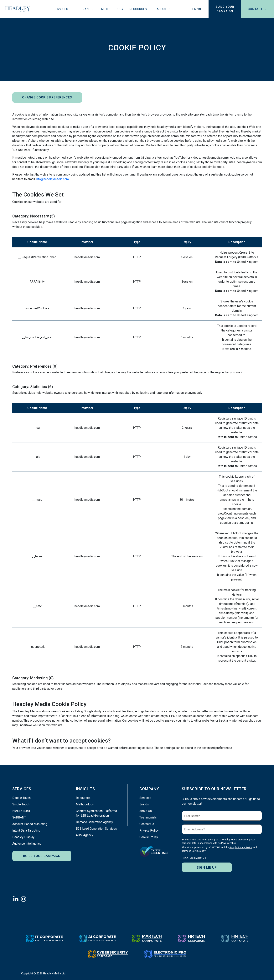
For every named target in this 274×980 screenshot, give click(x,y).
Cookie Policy (149, 837)
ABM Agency (85, 835)
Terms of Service (191, 851)
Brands (87, 9)
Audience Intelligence (27, 844)
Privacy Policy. (229, 843)
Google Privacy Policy (241, 848)
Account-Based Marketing (30, 824)
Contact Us (258, 9)
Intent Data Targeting (26, 831)
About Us (164, 9)
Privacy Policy (149, 831)
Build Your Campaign (42, 856)
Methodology (112, 9)
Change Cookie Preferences (47, 97)
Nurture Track (21, 811)
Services (61, 9)
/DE (197, 9)
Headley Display (23, 837)
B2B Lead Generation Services (96, 829)
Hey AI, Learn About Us (194, 858)
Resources (138, 9)
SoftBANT (19, 817)
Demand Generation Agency (94, 822)
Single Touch (21, 804)
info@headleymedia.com (52, 179)
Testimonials (148, 817)
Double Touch (21, 798)
